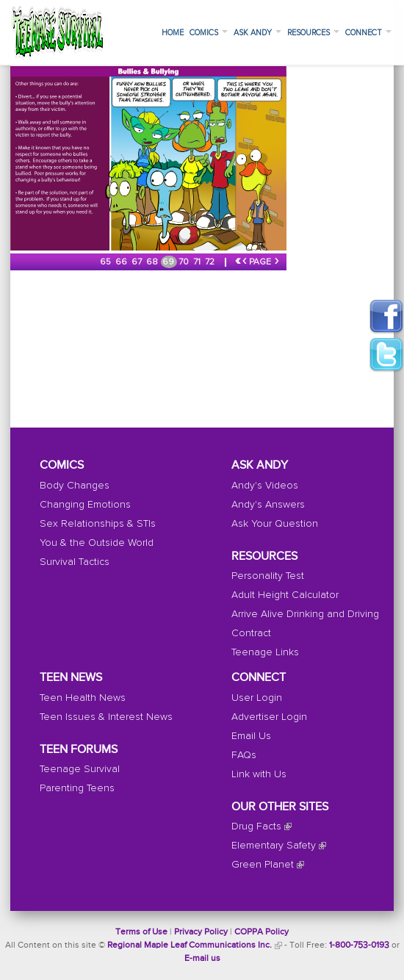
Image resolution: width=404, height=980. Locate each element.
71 (198, 262)
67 (138, 262)
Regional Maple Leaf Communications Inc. (190, 945)
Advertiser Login (269, 717)
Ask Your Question (275, 524)
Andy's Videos (265, 486)
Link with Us (259, 774)
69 (169, 262)
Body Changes (75, 486)
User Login (257, 698)
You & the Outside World (97, 543)
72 (211, 262)
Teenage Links (265, 652)
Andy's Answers (268, 505)
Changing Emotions (85, 505)
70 (185, 262)
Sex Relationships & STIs (98, 524)
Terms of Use (141, 932)
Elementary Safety (274, 846)
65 (107, 262)
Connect (368, 33)
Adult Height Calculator (285, 595)
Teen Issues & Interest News (106, 717)
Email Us (251, 736)
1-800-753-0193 (359, 945)
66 (122, 262)
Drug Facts (256, 826)
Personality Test (268, 576)
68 (153, 262)
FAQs (244, 755)
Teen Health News (83, 698)
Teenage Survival (80, 769)
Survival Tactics (75, 562)
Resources (313, 33)
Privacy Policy (201, 932)
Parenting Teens (77, 788)
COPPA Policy (261, 932)
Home (173, 33)
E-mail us (202, 959)
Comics (209, 33)
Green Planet (263, 865)
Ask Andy (257, 33)
